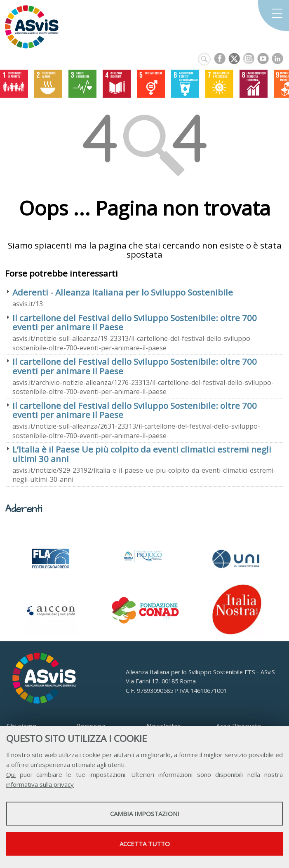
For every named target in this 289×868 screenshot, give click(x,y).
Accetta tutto (145, 844)
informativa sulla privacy (40, 784)
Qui (11, 774)
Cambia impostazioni (145, 814)
